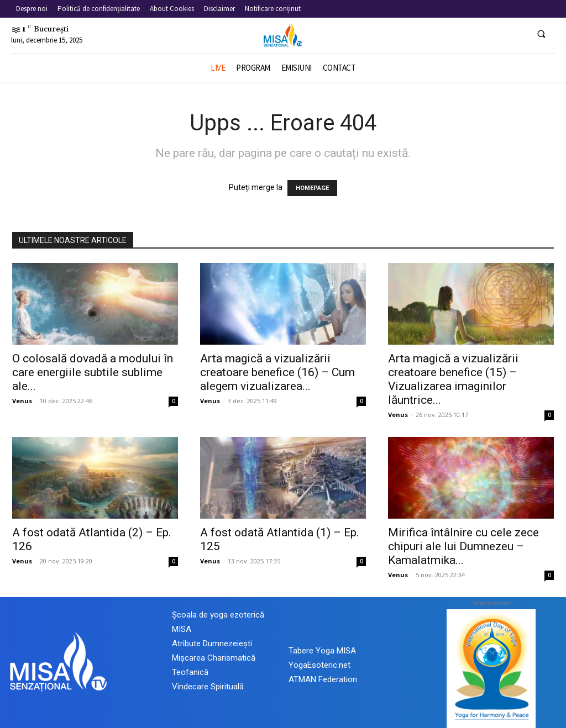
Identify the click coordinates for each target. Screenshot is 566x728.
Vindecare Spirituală (208, 687)
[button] (541, 34)
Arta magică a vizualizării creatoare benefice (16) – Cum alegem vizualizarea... (277, 372)
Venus (22, 401)
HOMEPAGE (312, 188)
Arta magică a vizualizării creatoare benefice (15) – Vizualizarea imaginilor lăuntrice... (453, 379)
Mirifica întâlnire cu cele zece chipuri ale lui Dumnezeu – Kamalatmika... (463, 546)
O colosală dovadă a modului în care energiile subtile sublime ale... (93, 372)
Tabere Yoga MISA (322, 651)
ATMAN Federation (323, 679)
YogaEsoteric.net (319, 665)
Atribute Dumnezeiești (212, 643)
